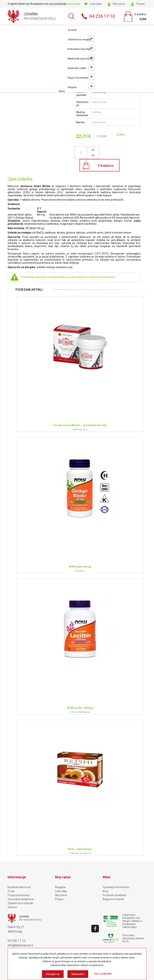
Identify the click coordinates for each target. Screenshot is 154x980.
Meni (62, 91)
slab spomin (100, 102)
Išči (71, 16)
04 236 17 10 (16, 941)
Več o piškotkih (103, 974)
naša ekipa (74, 4)
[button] (93, 150)
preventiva (99, 122)
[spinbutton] (80, 153)
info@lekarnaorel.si (20, 945)
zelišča (97, 112)
